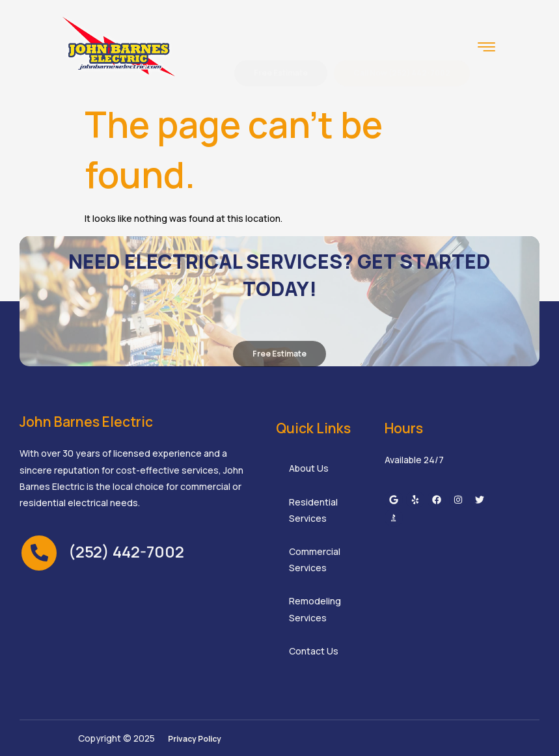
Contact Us (314, 651)
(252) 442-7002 (126, 551)
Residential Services (313, 510)
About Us (309, 468)
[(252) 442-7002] (39, 553)
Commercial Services (315, 560)
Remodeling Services (315, 609)
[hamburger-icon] (486, 48)
